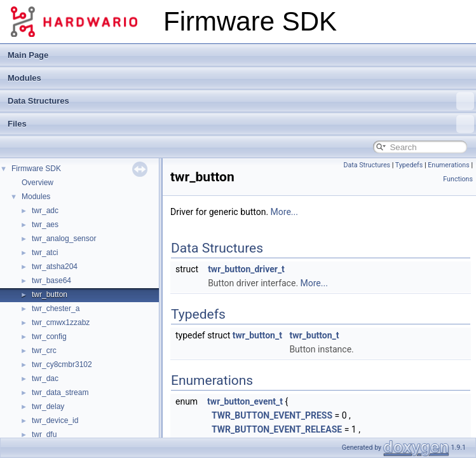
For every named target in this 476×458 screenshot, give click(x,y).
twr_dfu (44, 434)
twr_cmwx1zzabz (61, 323)
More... (284, 212)
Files (241, 124)
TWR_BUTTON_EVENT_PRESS (272, 415)
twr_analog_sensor (64, 239)
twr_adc (45, 211)
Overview (37, 183)
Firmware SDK (36, 169)
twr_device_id (55, 420)
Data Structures (241, 101)
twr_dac (45, 378)
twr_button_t (257, 335)
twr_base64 (51, 281)
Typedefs (409, 165)
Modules (24, 78)
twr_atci (45, 253)
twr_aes (45, 225)
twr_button (50, 295)
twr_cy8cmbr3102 (62, 364)
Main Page (28, 55)
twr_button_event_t (245, 401)
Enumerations (449, 165)
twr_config (49, 337)
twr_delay (48, 406)
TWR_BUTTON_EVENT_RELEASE (277, 429)
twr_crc (44, 350)
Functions (458, 179)
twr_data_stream (60, 392)
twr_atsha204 (55, 267)
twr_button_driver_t (246, 269)
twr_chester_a (56, 309)
